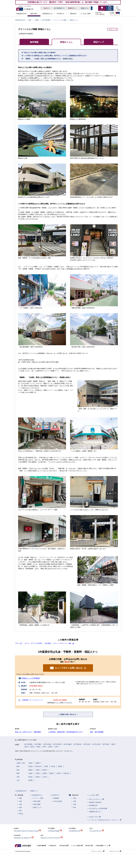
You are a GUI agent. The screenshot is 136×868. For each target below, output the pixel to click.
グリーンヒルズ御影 (60, 20)
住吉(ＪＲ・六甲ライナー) (24, 732)
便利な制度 (37, 801)
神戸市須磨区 (68, 744)
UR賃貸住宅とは (37, 795)
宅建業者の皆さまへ (95, 812)
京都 (20, 801)
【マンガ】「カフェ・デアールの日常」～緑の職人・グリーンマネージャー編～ (44, 643)
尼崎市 (113, 744)
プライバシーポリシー (98, 851)
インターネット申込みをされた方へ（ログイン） (105, 820)
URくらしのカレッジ (96, 799)
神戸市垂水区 (78, 744)
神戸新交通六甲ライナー (75, 732)
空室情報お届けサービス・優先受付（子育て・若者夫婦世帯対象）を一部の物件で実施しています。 (68, 2)
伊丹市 (44, 747)
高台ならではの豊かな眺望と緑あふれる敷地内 (40, 53)
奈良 (20, 811)
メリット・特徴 (38, 798)
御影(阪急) (37, 732)
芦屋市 (38, 747)
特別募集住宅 (93, 805)
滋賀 (20, 798)
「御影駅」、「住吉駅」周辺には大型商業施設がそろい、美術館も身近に (49, 59)
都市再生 (89, 846)
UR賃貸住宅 (52, 846)
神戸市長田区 (57, 744)
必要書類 (56, 798)
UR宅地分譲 (64, 846)
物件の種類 (37, 804)
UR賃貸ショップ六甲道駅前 (31, 678)
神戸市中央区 (96, 744)
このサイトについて (115, 851)
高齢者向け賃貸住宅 (95, 802)
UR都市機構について (103, 846)
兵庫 (91, 732)
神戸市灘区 (38, 744)
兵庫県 (37, 20)
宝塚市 (50, 747)
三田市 (56, 747)
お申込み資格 (58, 801)
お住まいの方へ (95, 817)
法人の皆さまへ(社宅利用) (98, 809)
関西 (30, 20)
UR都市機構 (41, 846)
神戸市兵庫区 (47, 744)
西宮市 (32, 747)
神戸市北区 (87, 744)
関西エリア (34, 791)
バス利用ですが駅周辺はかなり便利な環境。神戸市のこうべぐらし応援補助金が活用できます (55, 56)
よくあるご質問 (94, 795)
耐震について (38, 807)
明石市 (27, 747)
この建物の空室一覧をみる (67, 714)
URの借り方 (56, 795)
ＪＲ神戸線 (52, 732)
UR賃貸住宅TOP (20, 20)
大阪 (20, 804)
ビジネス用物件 (77, 846)
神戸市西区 (106, 744)
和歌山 (21, 814)
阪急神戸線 (61, 732)
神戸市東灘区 (46, 20)
